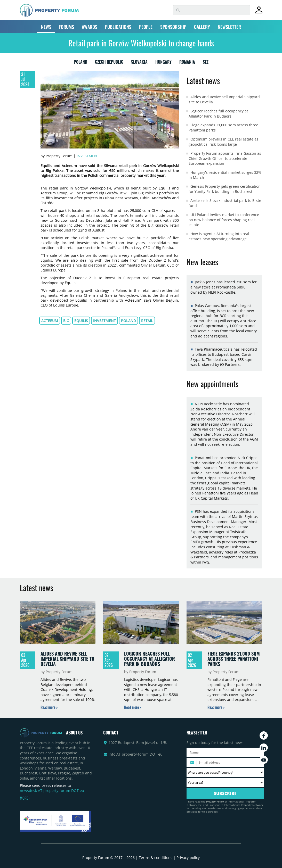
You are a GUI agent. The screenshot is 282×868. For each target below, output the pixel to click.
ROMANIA (187, 63)
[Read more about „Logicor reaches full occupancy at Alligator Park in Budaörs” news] (132, 707)
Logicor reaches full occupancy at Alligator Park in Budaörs (218, 114)
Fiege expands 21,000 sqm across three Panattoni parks (234, 659)
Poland (128, 321)
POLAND (80, 63)
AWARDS (90, 27)
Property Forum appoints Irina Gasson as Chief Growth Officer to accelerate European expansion (225, 158)
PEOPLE (146, 27)
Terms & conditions (156, 858)
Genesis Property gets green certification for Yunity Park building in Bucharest (225, 189)
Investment (88, 156)
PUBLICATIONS (118, 27)
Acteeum (50, 321)
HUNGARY (163, 63)
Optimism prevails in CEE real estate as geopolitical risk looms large (223, 142)
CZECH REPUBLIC (109, 63)
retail (147, 321)
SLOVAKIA (139, 63)
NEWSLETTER (229, 27)
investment (104, 321)
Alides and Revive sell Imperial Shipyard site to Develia (67, 659)
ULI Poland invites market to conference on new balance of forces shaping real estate (224, 220)
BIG (66, 321)
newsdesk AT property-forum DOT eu (52, 791)
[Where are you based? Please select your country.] (225, 772)
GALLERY (202, 27)
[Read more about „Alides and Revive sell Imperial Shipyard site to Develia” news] (49, 707)
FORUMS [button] (67, 27)
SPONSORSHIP (173, 27)
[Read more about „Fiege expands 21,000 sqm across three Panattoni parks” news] (216, 707)
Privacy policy (188, 858)
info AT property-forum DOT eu (136, 754)
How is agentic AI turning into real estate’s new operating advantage (219, 236)
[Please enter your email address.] (225, 762)
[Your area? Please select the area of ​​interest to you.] (225, 783)
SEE (206, 63)
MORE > (25, 798)
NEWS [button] (46, 27)
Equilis (81, 321)
